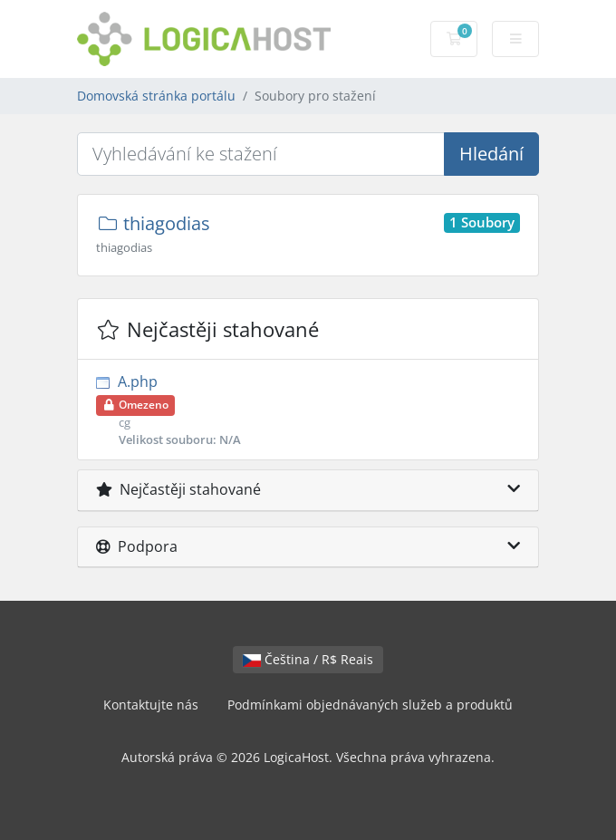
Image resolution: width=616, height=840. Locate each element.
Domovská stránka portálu (156, 96)
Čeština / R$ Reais (308, 659)
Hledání (491, 154)
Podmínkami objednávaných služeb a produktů (370, 705)
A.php (308, 410)
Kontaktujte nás (151, 705)
